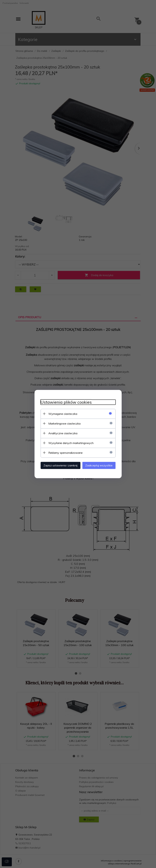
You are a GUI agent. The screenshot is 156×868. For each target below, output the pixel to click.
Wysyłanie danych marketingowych (69, 443)
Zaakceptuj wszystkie (101, 465)
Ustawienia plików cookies (64, 402)
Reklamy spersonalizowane (63, 452)
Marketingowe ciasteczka (62, 423)
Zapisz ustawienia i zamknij (58, 465)
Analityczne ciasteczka (60, 433)
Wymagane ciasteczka (60, 413)
